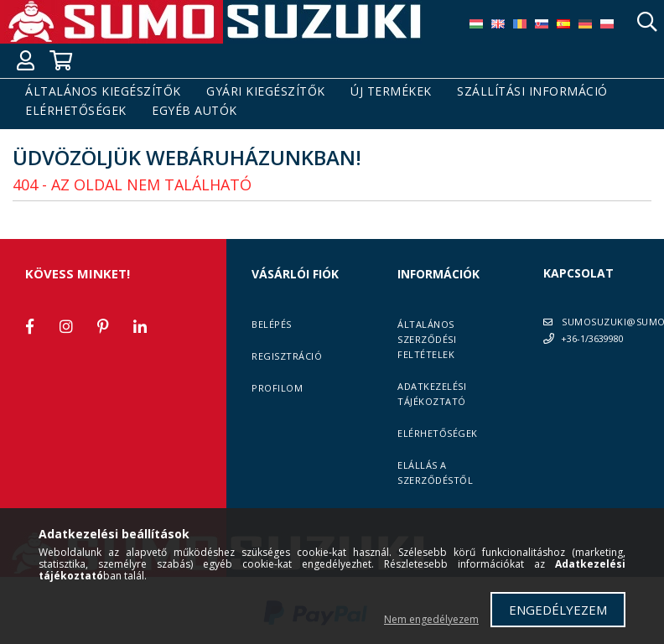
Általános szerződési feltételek (427, 339)
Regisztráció (287, 356)
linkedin (140, 326)
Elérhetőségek (76, 111)
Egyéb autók (195, 111)
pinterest (103, 326)
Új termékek (391, 92)
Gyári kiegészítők (266, 92)
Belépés (272, 324)
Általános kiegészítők (103, 92)
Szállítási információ (532, 92)
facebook (29, 326)
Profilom (277, 388)
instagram (66, 326)
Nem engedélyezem (431, 619)
